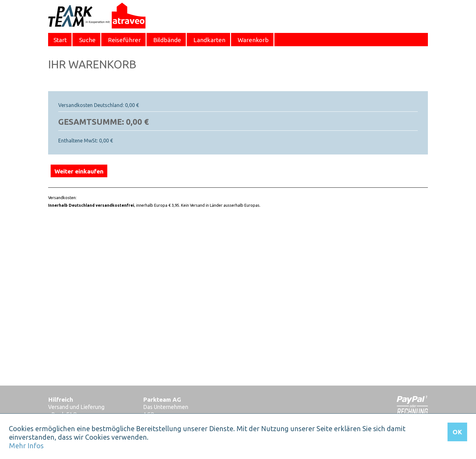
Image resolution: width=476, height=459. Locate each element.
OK (457, 432)
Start (60, 40)
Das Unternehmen (166, 407)
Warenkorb (253, 40)
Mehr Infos (26, 446)
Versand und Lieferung (76, 407)
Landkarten (209, 40)
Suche (87, 40)
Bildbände (167, 40)
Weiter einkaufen (79, 171)
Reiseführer (124, 40)
